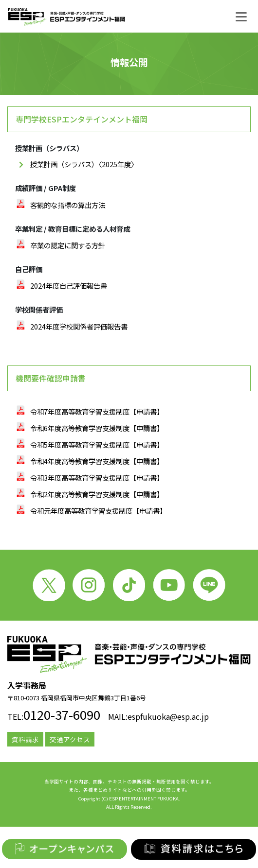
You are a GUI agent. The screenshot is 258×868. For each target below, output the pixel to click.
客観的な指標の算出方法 (68, 205)
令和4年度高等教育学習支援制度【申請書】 (97, 461)
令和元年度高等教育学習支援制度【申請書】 (98, 511)
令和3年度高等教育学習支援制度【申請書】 (97, 477)
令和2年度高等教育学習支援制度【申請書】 (97, 494)
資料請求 (25, 739)
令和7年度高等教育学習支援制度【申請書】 (97, 411)
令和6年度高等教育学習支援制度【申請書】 (97, 428)
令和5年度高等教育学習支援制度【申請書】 (97, 444)
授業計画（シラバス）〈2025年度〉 (84, 164)
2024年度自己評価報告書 (69, 286)
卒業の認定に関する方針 (68, 245)
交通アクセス (70, 739)
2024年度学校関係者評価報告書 (79, 326)
